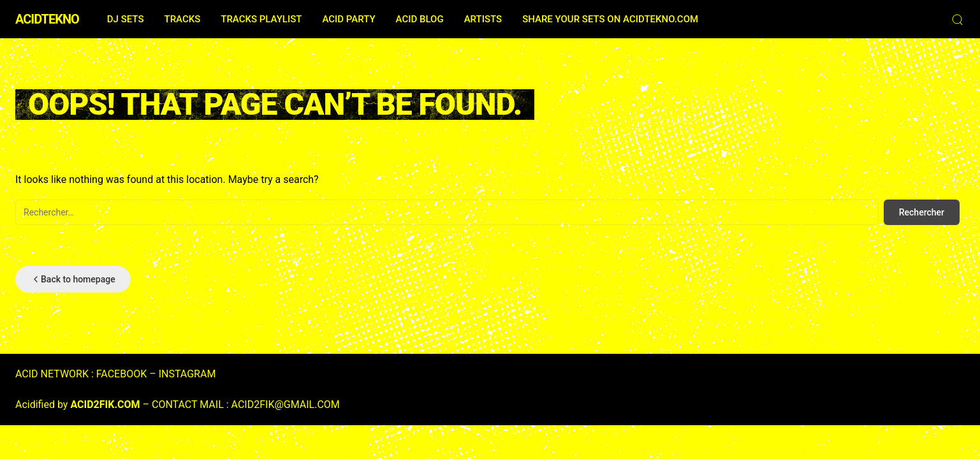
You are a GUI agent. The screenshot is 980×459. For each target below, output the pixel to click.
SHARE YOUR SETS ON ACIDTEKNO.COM (610, 19)
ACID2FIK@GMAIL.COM (286, 404)
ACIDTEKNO (47, 19)
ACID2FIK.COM (105, 404)
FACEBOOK (121, 374)
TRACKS (182, 19)
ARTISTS (483, 19)
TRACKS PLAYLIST (261, 19)
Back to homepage (73, 279)
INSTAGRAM (187, 374)
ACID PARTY (348, 19)
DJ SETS (126, 19)
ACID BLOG (420, 19)
